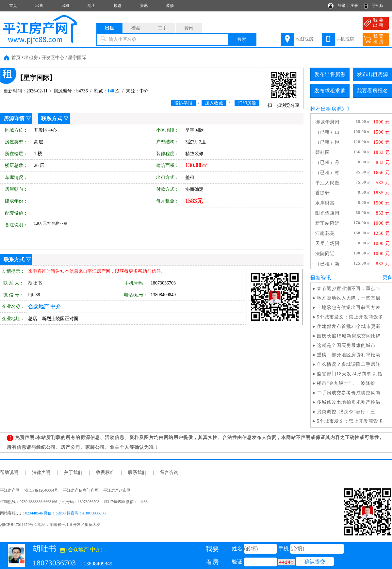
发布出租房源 (372, 74)
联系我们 (137, 472)
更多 (387, 277)
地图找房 (304, 39)
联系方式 (52, 118)
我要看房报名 (372, 91)
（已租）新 (327, 264)
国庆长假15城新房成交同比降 (349, 336)
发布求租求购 (330, 91)
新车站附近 (327, 223)
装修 (170, 6)
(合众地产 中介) (81, 550)
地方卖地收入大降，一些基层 (349, 298)
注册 (354, 6)
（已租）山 (327, 132)
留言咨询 (169, 472)
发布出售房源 (330, 74)
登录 (342, 6)
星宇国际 (77, 58)
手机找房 (345, 39)
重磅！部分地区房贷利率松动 (349, 355)
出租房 (31, 58)
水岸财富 (325, 203)
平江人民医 (327, 183)
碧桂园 (323, 152)
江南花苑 (325, 233)
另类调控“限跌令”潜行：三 (346, 412)
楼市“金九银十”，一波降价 (346, 383)
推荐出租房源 (326, 109)
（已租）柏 (327, 173)
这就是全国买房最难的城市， (349, 345)
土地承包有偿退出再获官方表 (349, 308)
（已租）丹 (327, 163)
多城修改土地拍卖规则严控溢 (349, 402)
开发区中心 (53, 58)
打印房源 (247, 103)
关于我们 (73, 472)
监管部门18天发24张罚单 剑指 (350, 374)
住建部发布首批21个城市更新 (349, 326)
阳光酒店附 (327, 213)
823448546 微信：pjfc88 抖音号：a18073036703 (65, 513)
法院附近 (325, 254)
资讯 (144, 6)
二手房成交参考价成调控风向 (349, 393)
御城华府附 (327, 122)
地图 (91, 6)
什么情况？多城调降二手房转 (349, 364)
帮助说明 (9, 472)
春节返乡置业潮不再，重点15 (349, 289)
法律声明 (41, 472)
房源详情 (14, 118)
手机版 (378, 6)
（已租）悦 (327, 142)
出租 (65, 6)
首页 (13, 6)
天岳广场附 (327, 244)
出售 (39, 6)
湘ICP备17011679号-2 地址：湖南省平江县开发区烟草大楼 (52, 525)
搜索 (242, 39)
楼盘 (118, 6)
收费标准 (105, 472)
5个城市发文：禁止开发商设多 (350, 317)
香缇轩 (323, 193)
